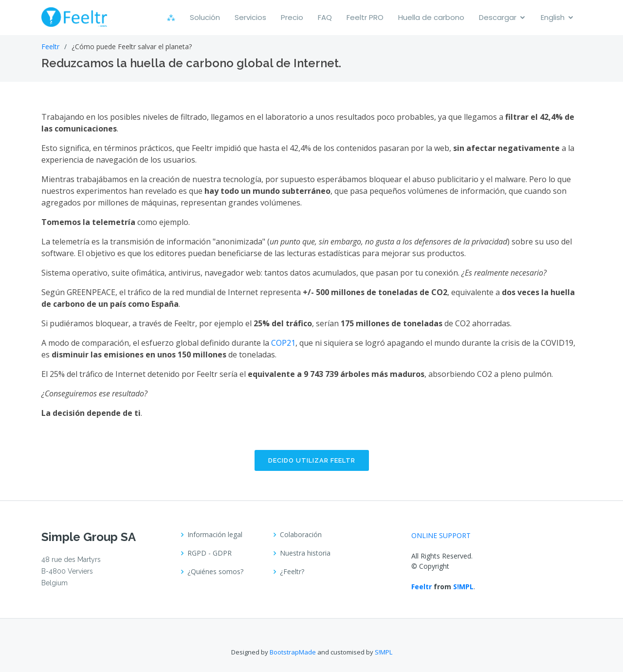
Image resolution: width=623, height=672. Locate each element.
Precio (292, 17)
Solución (205, 17)
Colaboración (301, 535)
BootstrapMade (293, 652)
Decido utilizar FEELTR (312, 460)
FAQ (325, 17)
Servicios (250, 17)
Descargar (498, 17)
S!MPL (463, 587)
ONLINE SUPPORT (441, 535)
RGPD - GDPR (210, 553)
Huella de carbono (431, 17)
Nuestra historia (305, 553)
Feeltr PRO (365, 17)
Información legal (215, 535)
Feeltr (50, 47)
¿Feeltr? (292, 572)
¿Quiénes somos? (215, 572)
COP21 (283, 343)
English (553, 17)
